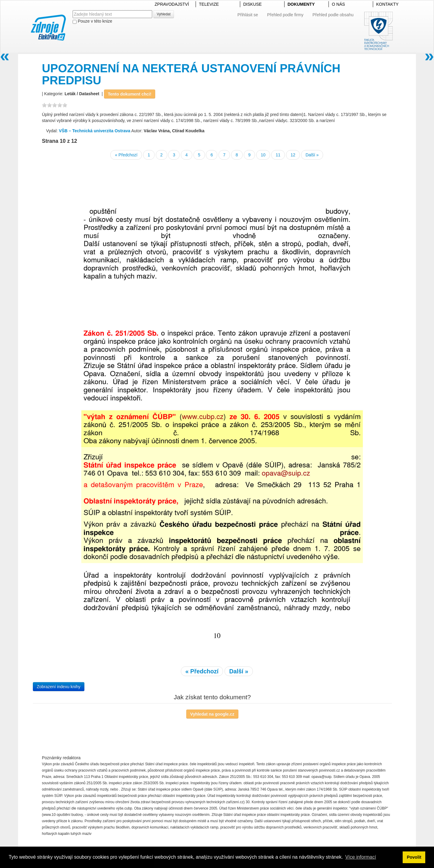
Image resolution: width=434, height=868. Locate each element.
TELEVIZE (209, 4)
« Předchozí (126, 155)
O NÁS (338, 4)
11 (278, 155)
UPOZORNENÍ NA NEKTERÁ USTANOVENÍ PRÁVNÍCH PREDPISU (191, 74)
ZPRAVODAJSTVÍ (172, 4)
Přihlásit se (248, 15)
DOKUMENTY (301, 4)
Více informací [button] (360, 857)
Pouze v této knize (92, 21)
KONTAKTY (387, 4)
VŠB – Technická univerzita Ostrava (94, 131)
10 (263, 155)
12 (293, 155)
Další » (312, 155)
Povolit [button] (414, 857)
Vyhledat (164, 14)
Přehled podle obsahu (333, 15)
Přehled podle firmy (285, 15)
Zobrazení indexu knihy (59, 687)
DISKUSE (252, 4)
